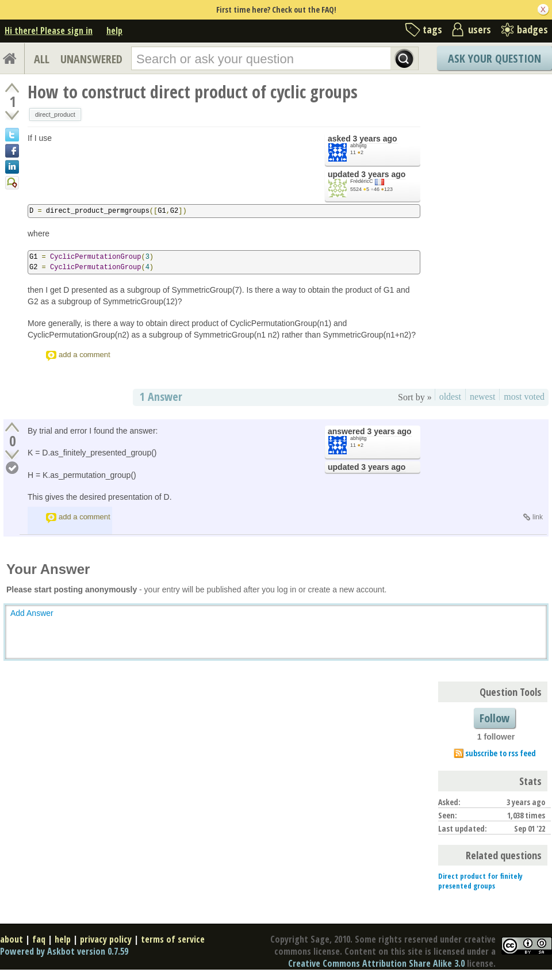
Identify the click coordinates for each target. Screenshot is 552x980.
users (480, 29)
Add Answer (32, 613)
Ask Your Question (494, 58)
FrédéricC (362, 181)
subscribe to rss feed (501, 753)
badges (532, 29)
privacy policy (106, 939)
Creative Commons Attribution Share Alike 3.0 (376, 963)
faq (39, 939)
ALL (42, 59)
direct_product (55, 114)
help (114, 30)
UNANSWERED (91, 59)
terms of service (173, 939)
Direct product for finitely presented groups (480, 881)
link (538, 517)
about (11, 939)
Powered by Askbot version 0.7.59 (64, 951)
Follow (494, 718)
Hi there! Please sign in (49, 30)
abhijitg (359, 146)
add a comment (85, 355)
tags (432, 29)
